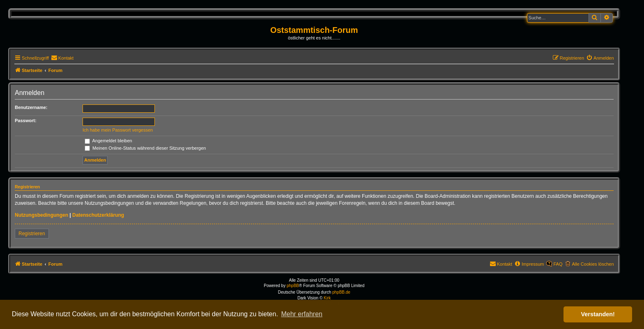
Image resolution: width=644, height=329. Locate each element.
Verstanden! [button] (598, 314)
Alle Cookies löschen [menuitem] (593, 264)
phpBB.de (341, 292)
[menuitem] (62, 58)
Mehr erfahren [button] (302, 314)
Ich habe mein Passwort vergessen (118, 130)
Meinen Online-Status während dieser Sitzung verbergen (145, 148)
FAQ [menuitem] (558, 264)
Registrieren (32, 234)
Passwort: (26, 120)
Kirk (327, 298)
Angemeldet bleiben (108, 141)
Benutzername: (31, 107)
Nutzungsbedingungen (41, 215)
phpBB (293, 286)
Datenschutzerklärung (98, 215)
